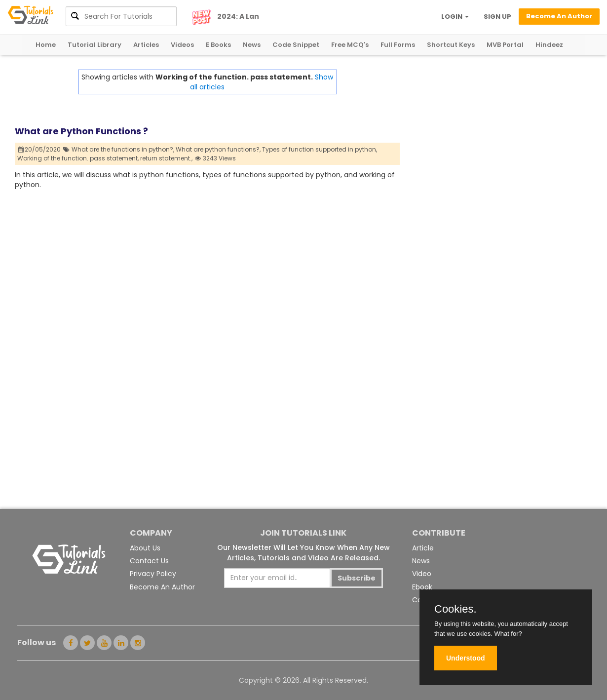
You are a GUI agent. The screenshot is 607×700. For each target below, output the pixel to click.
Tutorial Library (95, 45)
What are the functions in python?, (123, 149)
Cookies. (455, 609)
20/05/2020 (40, 149)
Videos (182, 45)
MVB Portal (505, 45)
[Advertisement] (496, 139)
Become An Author (162, 587)
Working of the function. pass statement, (78, 158)
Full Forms (398, 45)
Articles (146, 45)
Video (422, 574)
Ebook (422, 587)
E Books (218, 45)
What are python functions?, (218, 149)
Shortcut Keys (451, 45)
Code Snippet (296, 45)
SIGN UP (497, 17)
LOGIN (455, 17)
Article (423, 548)
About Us (145, 548)
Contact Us (149, 561)
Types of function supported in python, (320, 149)
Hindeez (549, 45)
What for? (508, 634)
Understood (466, 658)
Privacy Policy (153, 574)
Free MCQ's (350, 45)
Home (46, 45)
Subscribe (357, 578)
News (252, 45)
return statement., (166, 158)
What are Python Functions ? (81, 131)
